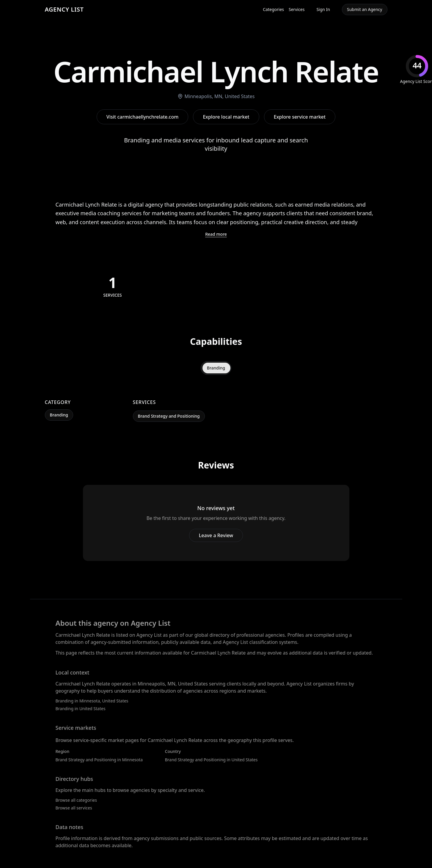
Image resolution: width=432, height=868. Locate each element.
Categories (273, 9)
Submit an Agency (365, 9)
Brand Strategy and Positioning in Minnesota (99, 760)
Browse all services (74, 808)
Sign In (323, 9)
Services (297, 9)
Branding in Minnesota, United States (92, 701)
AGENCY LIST (64, 9)
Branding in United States (81, 709)
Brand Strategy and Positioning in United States (211, 760)
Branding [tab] (216, 368)
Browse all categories (76, 800)
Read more (216, 234)
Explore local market (226, 117)
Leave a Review (216, 535)
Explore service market (300, 117)
